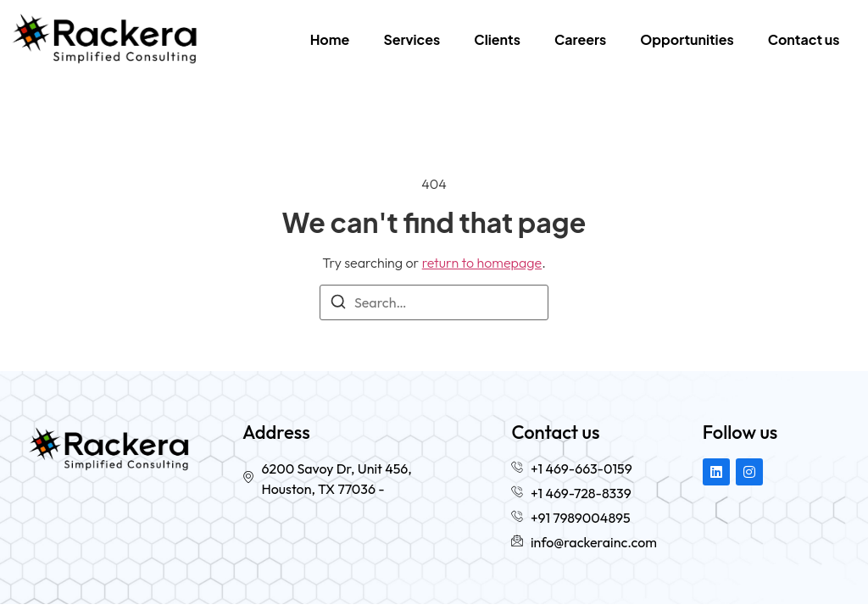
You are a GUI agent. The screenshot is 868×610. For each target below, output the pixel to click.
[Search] (338, 304)
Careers (580, 39)
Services (412, 39)
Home (330, 39)
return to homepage (482, 263)
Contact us (804, 39)
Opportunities (687, 39)
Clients (497, 39)
